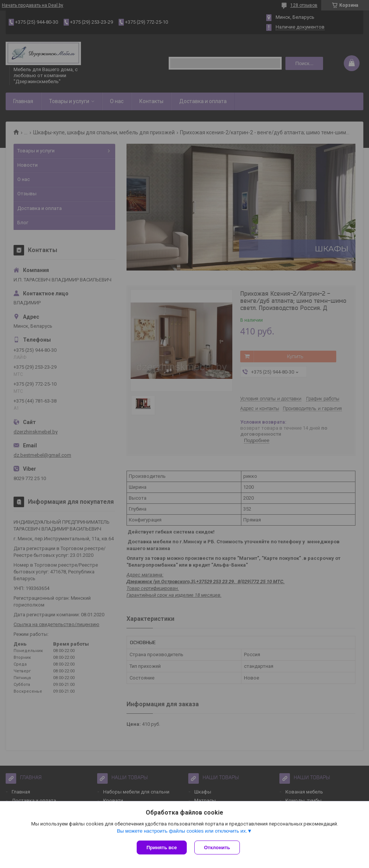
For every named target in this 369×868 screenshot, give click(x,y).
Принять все (162, 847)
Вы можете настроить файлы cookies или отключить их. (182, 831)
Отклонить (217, 847)
